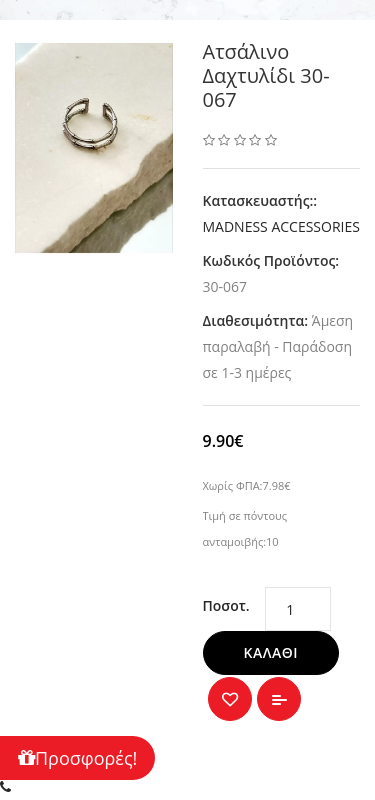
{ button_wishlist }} (230, 699)
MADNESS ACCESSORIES (281, 226)
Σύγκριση (279, 699)
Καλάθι (271, 652)
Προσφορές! (77, 758)
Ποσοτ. (226, 605)
